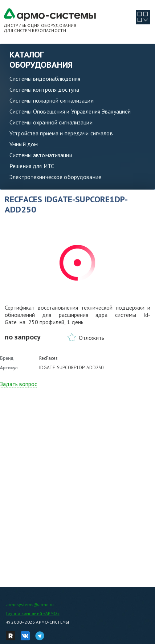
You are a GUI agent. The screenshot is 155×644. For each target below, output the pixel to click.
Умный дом (24, 144)
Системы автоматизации (41, 155)
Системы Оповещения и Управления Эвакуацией (70, 111)
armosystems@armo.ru (30, 605)
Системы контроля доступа (44, 90)
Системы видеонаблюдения (45, 79)
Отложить (91, 338)
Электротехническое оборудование (55, 177)
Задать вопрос (19, 384)
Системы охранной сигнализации (51, 122)
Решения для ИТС (32, 166)
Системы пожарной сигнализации (52, 100)
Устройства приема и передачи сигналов (61, 133)
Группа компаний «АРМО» (33, 613)
